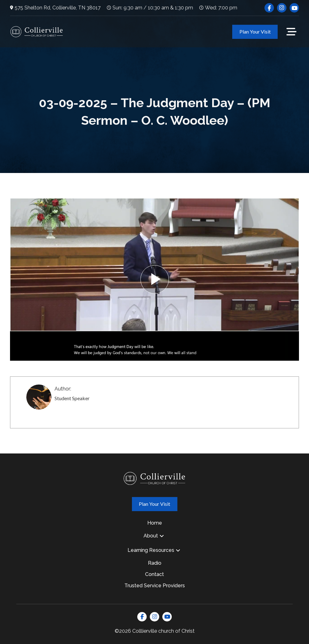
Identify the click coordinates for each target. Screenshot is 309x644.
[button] (291, 32)
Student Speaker (72, 398)
